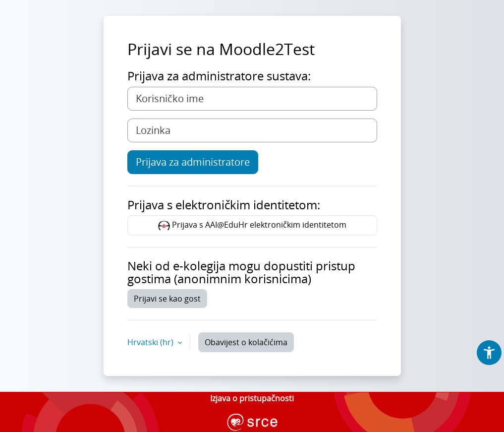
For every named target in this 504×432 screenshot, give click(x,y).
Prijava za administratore (193, 162)
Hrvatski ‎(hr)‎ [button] (151, 342)
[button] (489, 353)
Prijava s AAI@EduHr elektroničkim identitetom (252, 225)
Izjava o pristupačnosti (252, 398)
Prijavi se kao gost (167, 299)
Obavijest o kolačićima (246, 342)
